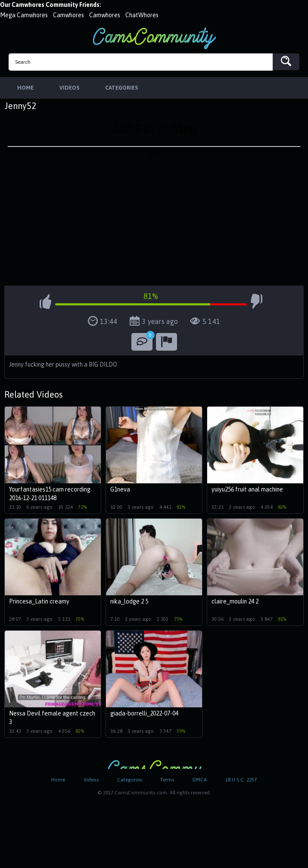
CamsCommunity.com (154, 38)
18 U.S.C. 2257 (241, 780)
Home (58, 780)
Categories (129, 780)
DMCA (200, 780)
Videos (91, 780)
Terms (167, 780)
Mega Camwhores (24, 15)
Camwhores (68, 15)
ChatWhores (142, 15)
